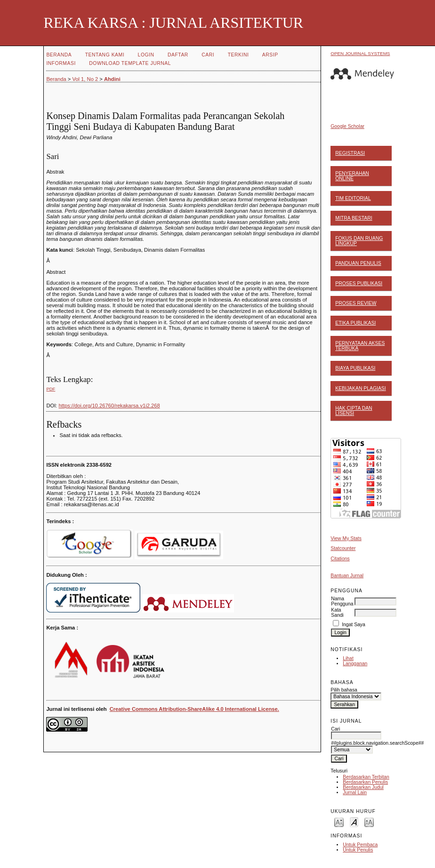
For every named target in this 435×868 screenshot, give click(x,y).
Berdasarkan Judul (363, 787)
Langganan (355, 664)
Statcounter (343, 548)
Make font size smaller (339, 822)
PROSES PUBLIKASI (359, 283)
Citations (340, 559)
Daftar (178, 55)
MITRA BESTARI (354, 218)
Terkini (238, 55)
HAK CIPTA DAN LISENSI (354, 411)
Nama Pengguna (342, 601)
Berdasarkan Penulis (365, 782)
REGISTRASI (350, 153)
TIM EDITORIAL (353, 198)
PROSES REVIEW (356, 303)
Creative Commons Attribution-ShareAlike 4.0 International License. (194, 709)
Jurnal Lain (355, 792)
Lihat (348, 658)
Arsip (270, 55)
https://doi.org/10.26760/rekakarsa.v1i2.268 (109, 406)
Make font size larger (369, 822)
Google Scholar (347, 126)
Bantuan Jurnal (347, 576)
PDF (51, 389)
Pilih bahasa (344, 690)
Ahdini (112, 79)
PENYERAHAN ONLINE (352, 176)
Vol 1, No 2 (85, 79)
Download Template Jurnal (130, 63)
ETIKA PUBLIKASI (355, 323)
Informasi (61, 63)
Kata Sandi (337, 613)
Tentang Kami (105, 55)
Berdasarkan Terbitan (366, 777)
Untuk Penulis (358, 850)
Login (146, 55)
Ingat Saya (354, 625)
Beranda (59, 55)
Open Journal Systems (360, 53)
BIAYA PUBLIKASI (355, 368)
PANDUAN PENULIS (358, 263)
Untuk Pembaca (360, 845)
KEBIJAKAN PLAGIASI (360, 388)
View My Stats (346, 538)
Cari (208, 55)
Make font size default (354, 822)
